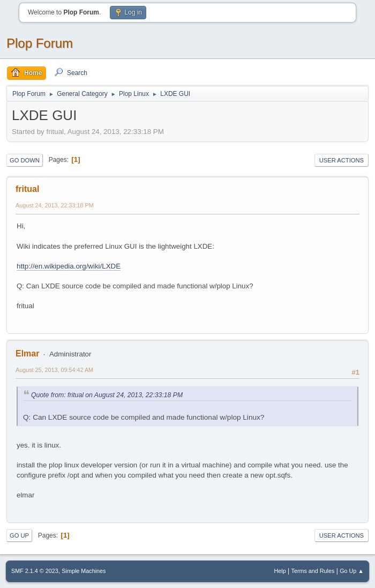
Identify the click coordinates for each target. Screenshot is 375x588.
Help (280, 571)
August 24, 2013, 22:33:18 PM (55, 205)
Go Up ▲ (352, 571)
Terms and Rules (313, 571)
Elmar (27, 353)
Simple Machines (84, 571)
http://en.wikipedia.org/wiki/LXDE (69, 266)
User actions (342, 160)
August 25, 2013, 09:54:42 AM (54, 370)
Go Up (19, 535)
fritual (27, 189)
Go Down (25, 160)
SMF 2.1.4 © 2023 (35, 571)
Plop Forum (40, 43)
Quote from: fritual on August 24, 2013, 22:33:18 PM (107, 395)
